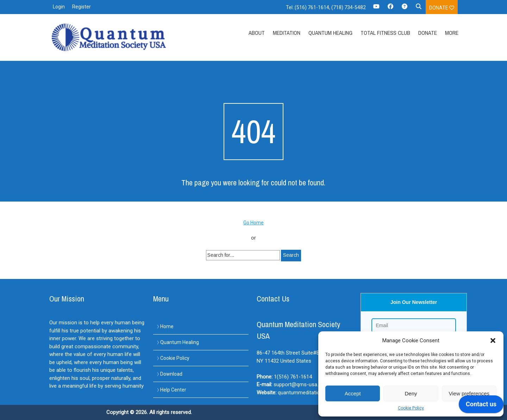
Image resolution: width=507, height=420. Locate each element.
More (452, 33)
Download (171, 374)
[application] (481, 406)
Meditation (287, 33)
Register (82, 7)
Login (59, 7)
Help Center (173, 390)
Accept (353, 393)
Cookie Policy (411, 408)
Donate (442, 8)
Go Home (254, 223)
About (257, 33)
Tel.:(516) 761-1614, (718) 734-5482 (326, 7)
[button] (493, 341)
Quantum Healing (330, 33)
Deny (411, 393)
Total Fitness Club (385, 33)
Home (167, 326)
